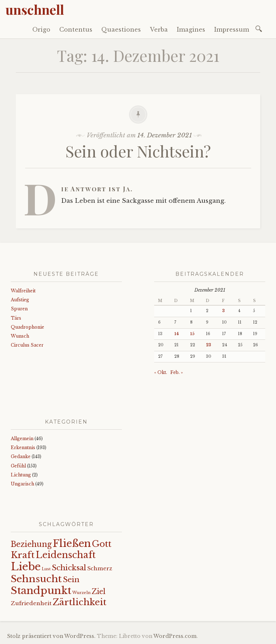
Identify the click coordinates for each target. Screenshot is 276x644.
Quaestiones (121, 29)
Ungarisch (22, 484)
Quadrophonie (27, 327)
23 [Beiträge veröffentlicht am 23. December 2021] (208, 345)
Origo (41, 29)
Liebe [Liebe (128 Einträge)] (26, 567)
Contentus (76, 29)
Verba (159, 29)
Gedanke (21, 456)
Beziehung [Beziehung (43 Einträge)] (31, 544)
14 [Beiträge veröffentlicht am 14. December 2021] (177, 334)
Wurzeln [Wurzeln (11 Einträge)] (81, 593)
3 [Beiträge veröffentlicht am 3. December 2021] (223, 311)
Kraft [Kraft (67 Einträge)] (23, 555)
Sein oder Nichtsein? (138, 151)
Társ (16, 318)
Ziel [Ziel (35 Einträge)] (99, 592)
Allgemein (22, 439)
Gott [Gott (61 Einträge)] (102, 544)
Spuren (19, 309)
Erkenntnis (23, 447)
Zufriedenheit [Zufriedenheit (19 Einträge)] (31, 603)
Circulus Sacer (27, 345)
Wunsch (20, 336)
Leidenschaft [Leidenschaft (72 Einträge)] (66, 555)
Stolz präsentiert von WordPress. (51, 636)
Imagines (191, 29)
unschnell (35, 9)
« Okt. (161, 372)
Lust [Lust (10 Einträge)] (46, 569)
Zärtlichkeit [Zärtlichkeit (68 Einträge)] (79, 602)
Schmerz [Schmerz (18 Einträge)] (100, 568)
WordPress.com (175, 636)
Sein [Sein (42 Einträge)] (71, 580)
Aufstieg (20, 300)
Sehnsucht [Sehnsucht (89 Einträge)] (36, 579)
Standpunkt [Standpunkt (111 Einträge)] (41, 591)
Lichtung (21, 475)
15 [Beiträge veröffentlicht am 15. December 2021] (192, 334)
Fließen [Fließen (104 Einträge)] (72, 543)
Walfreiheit (23, 291)
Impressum (232, 29)
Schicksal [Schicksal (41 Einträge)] (69, 568)
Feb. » (177, 372)
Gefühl (18, 466)
